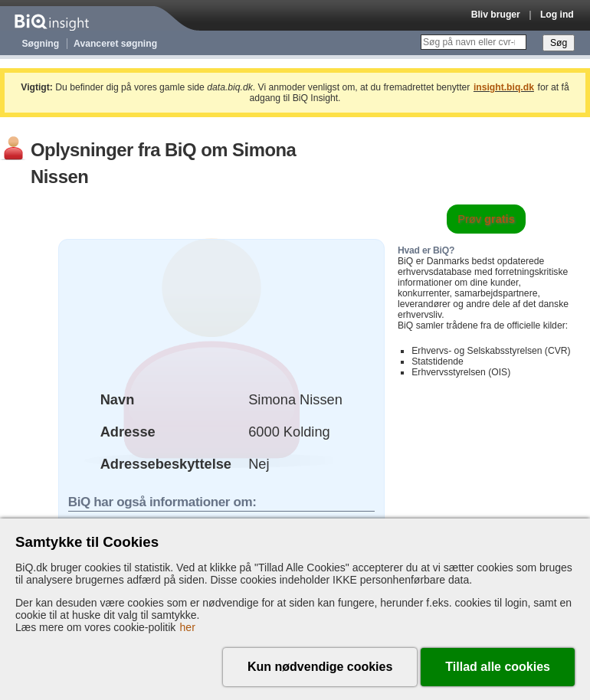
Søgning (41, 44)
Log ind (557, 15)
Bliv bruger (496, 15)
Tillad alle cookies (498, 667)
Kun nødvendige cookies (320, 667)
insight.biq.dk (504, 87)
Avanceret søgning (115, 44)
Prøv (486, 219)
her (188, 627)
